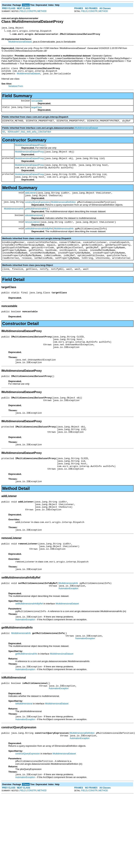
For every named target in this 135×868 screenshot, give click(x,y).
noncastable (37, 103)
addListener (30, 200)
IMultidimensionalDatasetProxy (29, 149)
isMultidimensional (33, 225)
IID (4, 135)
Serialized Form (16, 88)
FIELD (23, 11)
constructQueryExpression (37, 210)
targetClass (36, 109)
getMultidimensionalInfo (36, 218)
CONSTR (32, 11)
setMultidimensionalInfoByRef (39, 239)
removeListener (32, 232)
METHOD (42, 11)
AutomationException (68, 622)
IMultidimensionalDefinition (63, 210)
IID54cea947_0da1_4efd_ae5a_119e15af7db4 (29, 135)
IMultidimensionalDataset (20, 42)
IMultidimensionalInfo (14, 217)
